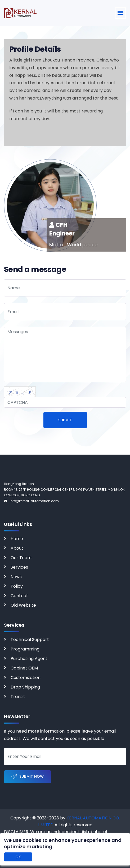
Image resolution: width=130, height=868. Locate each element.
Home (17, 539)
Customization (26, 678)
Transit (18, 697)
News (16, 577)
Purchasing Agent (29, 659)
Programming (25, 649)
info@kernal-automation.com (31, 501)
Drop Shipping (25, 687)
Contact (19, 596)
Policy (17, 586)
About (17, 548)
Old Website (23, 605)
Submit (65, 420)
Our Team (21, 558)
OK (18, 857)
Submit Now (28, 777)
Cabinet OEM (24, 668)
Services (19, 567)
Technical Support (30, 640)
